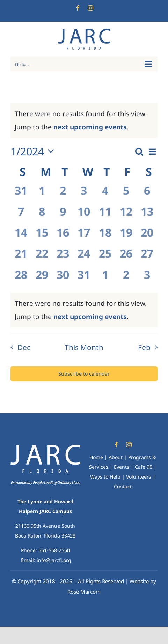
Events (122, 467)
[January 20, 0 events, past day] (147, 236)
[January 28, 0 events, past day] (21, 279)
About (116, 457)
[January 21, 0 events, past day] (21, 257)
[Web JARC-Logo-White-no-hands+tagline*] (45, 448)
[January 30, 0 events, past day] (63, 279)
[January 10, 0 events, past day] (84, 215)
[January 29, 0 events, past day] (42, 279)
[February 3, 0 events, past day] (147, 279)
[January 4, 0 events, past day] (105, 194)
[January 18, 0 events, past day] (105, 236)
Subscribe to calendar (84, 374)
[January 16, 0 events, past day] (63, 236)
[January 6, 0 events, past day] (147, 194)
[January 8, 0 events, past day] (42, 215)
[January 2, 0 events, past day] (63, 194)
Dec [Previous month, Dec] (24, 347)
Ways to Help (105, 477)
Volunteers (139, 477)
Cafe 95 (144, 467)
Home (96, 457)
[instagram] (129, 445)
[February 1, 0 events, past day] (105, 279)
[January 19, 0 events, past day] (126, 236)
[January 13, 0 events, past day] (147, 215)
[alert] (84, 310)
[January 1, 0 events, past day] (42, 194)
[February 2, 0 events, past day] (126, 279)
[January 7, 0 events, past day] (21, 215)
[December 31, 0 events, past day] (21, 194)
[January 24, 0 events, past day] (84, 257)
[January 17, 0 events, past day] (84, 236)
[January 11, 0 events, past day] (105, 215)
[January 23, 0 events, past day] (63, 257)
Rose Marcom (84, 592)
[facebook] (116, 445)
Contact (123, 486)
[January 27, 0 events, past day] (147, 257)
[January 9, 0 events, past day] (63, 215)
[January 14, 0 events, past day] (21, 236)
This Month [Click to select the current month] (84, 347)
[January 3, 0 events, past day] (84, 194)
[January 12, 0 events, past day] (126, 215)
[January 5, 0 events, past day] (126, 194)
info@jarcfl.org (54, 560)
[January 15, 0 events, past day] (42, 236)
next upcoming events (90, 127)
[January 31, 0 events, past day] (84, 279)
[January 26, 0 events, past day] (126, 257)
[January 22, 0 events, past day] (42, 257)
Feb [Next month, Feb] (144, 347)
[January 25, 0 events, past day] (105, 257)
